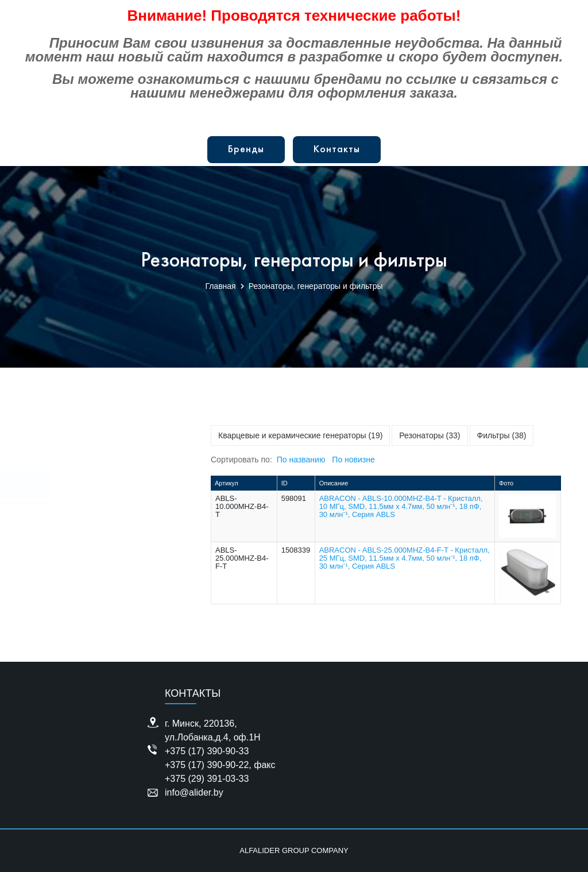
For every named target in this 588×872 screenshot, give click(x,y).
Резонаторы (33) (430, 435)
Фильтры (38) (502, 435)
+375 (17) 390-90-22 (207, 765)
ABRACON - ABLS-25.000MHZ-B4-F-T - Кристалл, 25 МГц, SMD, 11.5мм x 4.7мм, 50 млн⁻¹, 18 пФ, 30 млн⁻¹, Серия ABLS (405, 558)
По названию (301, 460)
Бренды (246, 150)
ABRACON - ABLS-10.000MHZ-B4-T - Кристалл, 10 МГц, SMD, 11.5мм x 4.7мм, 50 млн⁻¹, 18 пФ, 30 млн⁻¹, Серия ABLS (401, 506)
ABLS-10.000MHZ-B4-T (242, 506)
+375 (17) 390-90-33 (207, 751)
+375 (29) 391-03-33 (207, 779)
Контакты (337, 150)
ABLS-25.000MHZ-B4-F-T (242, 558)
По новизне (353, 460)
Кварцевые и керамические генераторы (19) (300, 435)
